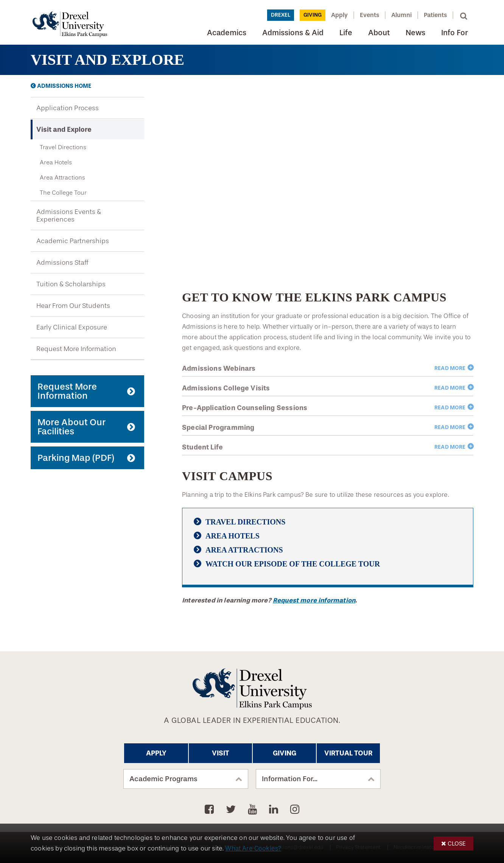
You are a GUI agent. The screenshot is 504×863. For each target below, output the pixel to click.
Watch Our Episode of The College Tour (293, 564)
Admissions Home (64, 86)
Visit (221, 753)
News (415, 33)
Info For (454, 33)
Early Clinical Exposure (72, 327)
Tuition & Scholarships (71, 284)
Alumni (401, 15)
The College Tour (63, 193)
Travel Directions (63, 147)
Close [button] (457, 843)
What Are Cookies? (253, 848)
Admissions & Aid (293, 33)
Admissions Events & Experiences (69, 215)
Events (369, 15)
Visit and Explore (64, 130)
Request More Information (76, 349)
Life (346, 33)
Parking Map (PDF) (76, 458)
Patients (435, 15)
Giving (313, 15)
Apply (339, 15)
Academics (227, 33)
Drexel (281, 15)
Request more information (314, 600)
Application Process (68, 108)
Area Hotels (56, 162)
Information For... (290, 779)
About (379, 33)
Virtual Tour (348, 753)
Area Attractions (62, 177)
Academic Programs (163, 779)
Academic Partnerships (73, 241)
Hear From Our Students (73, 306)
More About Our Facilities (72, 427)
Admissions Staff (62, 262)
